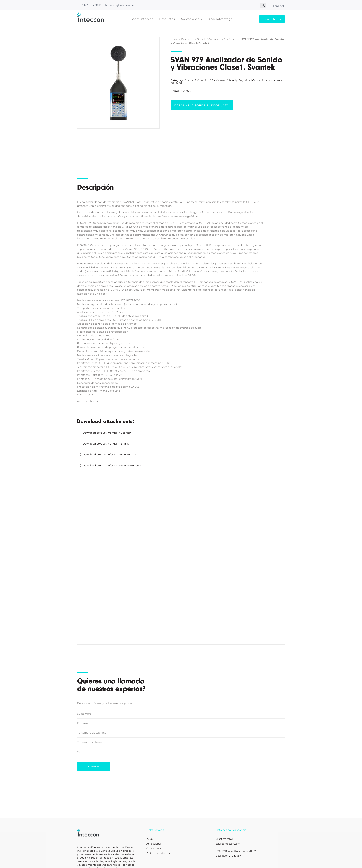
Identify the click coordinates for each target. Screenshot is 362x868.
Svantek (186, 91)
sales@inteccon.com (124, 5)
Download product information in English (109, 455)
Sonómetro (231, 39)
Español (279, 6)
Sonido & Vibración (209, 39)
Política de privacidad (159, 853)
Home (175, 39)
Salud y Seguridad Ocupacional (248, 80)
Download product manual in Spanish (107, 433)
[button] (263, 5)
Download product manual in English (106, 444)
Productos (188, 39)
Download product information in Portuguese (112, 465)
